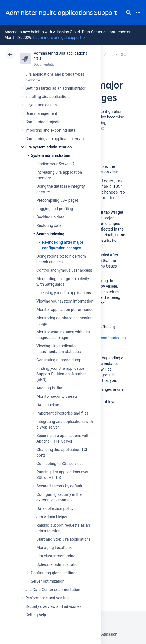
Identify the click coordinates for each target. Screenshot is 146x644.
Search (129, 12)
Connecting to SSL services (60, 464)
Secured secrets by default (59, 486)
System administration (51, 155)
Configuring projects (43, 122)
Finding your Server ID (55, 164)
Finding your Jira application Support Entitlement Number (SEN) (61, 374)
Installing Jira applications (48, 97)
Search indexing (50, 234)
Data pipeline (48, 405)
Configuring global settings (54, 573)
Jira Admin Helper (52, 517)
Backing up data (50, 217)
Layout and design (41, 105)
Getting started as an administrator (55, 88)
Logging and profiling (55, 209)
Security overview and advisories (53, 606)
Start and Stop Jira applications (64, 539)
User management (41, 113)
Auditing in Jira (49, 388)
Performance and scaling (47, 598)
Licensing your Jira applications (64, 293)
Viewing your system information (65, 301)
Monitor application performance (65, 310)
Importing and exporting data (50, 130)
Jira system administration (49, 147)
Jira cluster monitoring (56, 556)
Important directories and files (62, 413)
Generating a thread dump (59, 360)
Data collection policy (55, 508)
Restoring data (49, 225)
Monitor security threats (57, 396)
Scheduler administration (58, 564)
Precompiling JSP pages (58, 200)
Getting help (36, 615)
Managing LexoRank (54, 548)
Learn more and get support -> (59, 38)
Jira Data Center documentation (53, 590)
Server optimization (48, 581)
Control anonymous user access (64, 270)
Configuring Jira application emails (55, 139)
